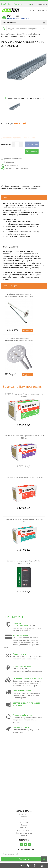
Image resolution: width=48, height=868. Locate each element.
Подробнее (33, 188)
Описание (7, 198)
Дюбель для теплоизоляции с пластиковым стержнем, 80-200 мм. (19, 340)
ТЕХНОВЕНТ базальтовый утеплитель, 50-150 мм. (24, 477)
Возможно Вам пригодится (23, 386)
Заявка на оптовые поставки (17, 168)
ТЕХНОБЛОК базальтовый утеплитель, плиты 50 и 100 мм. (24, 437)
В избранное (7, 162)
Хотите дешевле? (10, 165)
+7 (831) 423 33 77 (38, 11)
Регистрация (42, 4)
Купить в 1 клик (32, 144)
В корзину (32, 151)
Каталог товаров (24, 23)
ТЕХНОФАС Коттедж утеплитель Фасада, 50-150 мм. (24, 520)
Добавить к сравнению (12, 159)
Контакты (18, 4)
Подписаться (24, 859)
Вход (33, 4)
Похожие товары (10, 286)
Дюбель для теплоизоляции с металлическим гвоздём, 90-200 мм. (19, 295)
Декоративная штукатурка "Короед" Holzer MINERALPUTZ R (24, 562)
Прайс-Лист (6, 4)
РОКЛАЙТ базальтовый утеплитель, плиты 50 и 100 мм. (24, 395)
